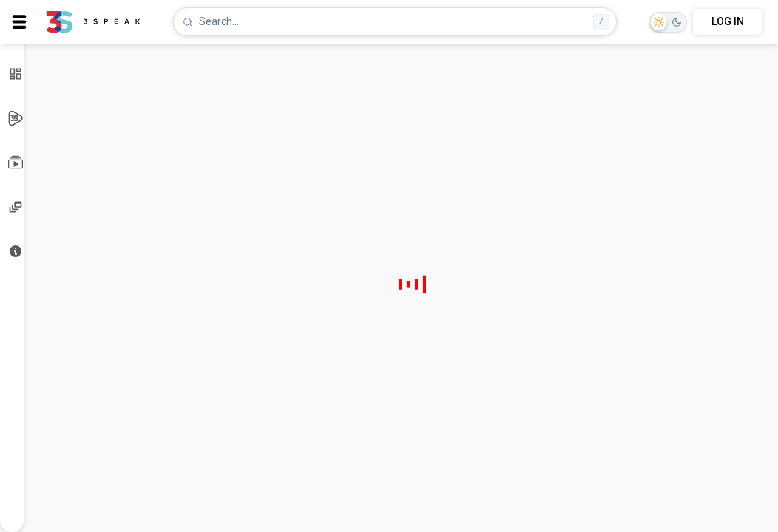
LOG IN (728, 21)
